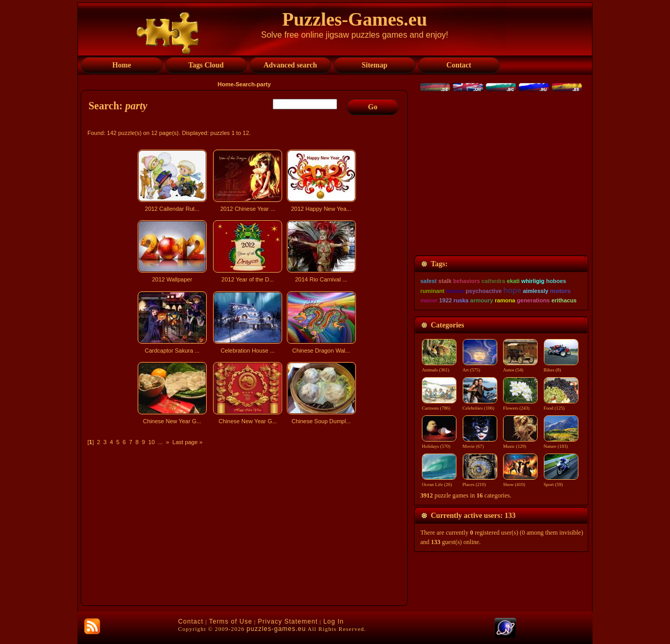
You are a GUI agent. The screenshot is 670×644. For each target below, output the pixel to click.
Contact (191, 622)
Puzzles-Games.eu (355, 19)
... (160, 442)
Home (226, 84)
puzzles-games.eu (276, 629)
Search (245, 84)
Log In (334, 622)
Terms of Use (231, 622)
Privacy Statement (288, 622)
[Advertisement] (245, 520)
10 (151, 442)
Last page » (187, 442)
